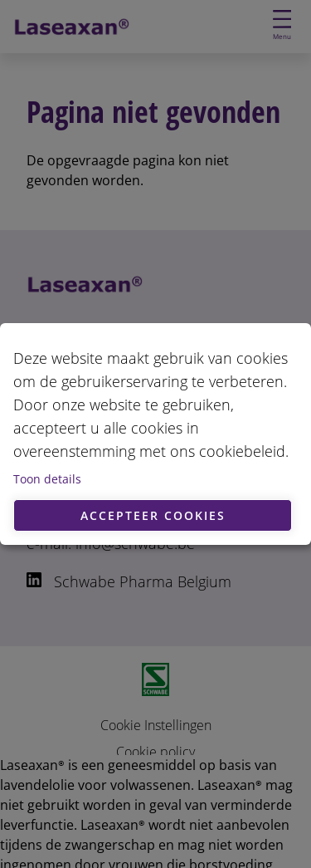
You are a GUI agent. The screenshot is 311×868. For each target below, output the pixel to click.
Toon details (47, 479)
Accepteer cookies (153, 515)
